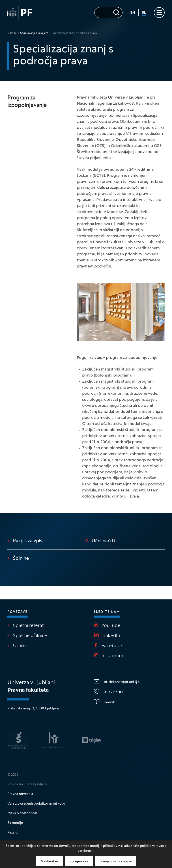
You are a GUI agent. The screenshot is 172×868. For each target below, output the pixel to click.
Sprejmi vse (79, 862)
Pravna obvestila (20, 794)
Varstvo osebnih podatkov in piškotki (36, 804)
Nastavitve (49, 862)
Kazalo (12, 833)
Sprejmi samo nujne (116, 862)
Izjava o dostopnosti (23, 813)
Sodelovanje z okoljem (34, 33)
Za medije (15, 823)
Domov (12, 33)
